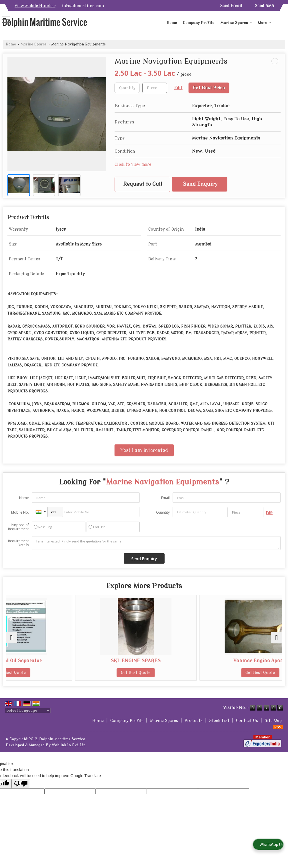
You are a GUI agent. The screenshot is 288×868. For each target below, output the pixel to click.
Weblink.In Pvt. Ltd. (69, 745)
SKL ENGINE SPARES (144, 661)
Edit (178, 88)
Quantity (163, 512)
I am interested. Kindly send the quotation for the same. (156, 543)
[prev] (11, 638)
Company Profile (199, 23)
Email (165, 498)
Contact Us (247, 721)
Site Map (273, 721)
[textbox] (155, 88)
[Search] (282, 20)
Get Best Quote (51, 673)
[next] (277, 638)
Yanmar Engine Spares (237, 661)
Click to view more (133, 164)
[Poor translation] (21, 784)
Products (194, 721)
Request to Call (143, 184)
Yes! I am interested (144, 450)
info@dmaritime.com (83, 6)
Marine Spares (236, 23)
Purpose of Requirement (18, 527)
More (265, 23)
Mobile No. (20, 512)
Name (24, 498)
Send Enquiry (200, 184)
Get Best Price (209, 88)
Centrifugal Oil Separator (51, 661)
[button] (35, 6)
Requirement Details (18, 543)
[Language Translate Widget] (28, 710)
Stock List (219, 721)
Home (172, 23)
